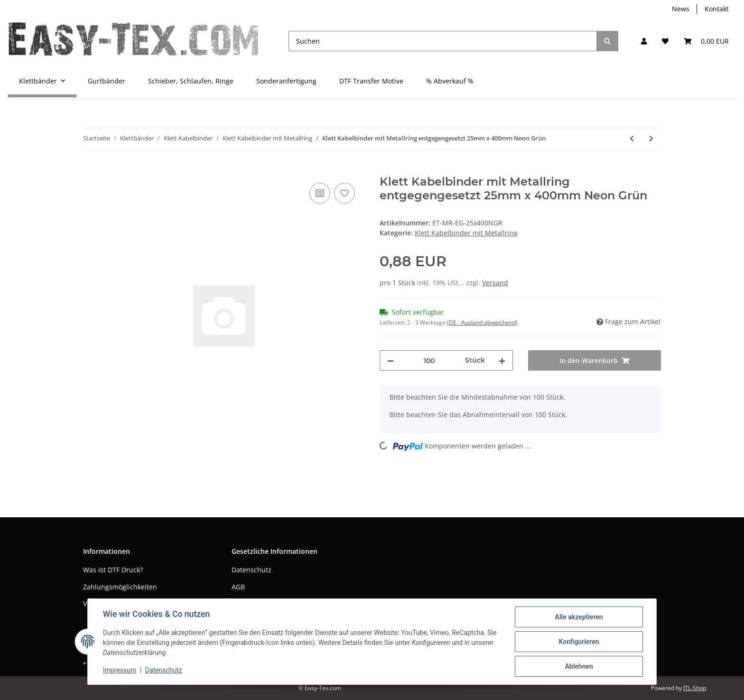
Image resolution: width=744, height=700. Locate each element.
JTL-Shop (695, 688)
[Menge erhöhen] (502, 360)
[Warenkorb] (706, 41)
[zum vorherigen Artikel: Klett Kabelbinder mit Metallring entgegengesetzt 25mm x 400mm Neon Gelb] (632, 138)
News (681, 9)
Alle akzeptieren (579, 617)
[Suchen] (443, 41)
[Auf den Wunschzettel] (344, 193)
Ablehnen (579, 666)
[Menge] (429, 360)
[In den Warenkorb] (91, 170)
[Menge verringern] (391, 360)
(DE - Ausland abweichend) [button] (482, 322)
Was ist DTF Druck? (113, 570)
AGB (238, 587)
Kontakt (717, 9)
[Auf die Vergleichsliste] (320, 193)
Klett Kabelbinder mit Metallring (466, 233)
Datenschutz (251, 570)
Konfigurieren (579, 642)
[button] (644, 41)
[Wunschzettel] (665, 41)
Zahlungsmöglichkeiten (120, 587)
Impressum (120, 671)
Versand (495, 283)
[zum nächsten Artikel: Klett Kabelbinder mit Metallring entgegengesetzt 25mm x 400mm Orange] (651, 138)
